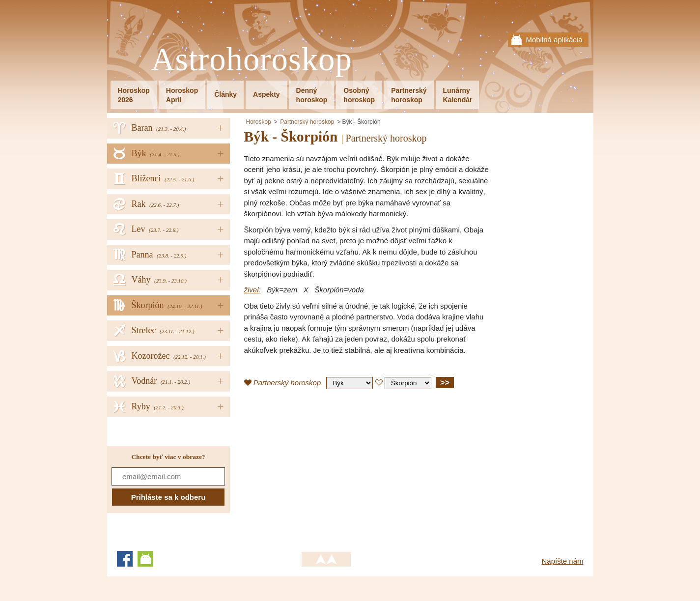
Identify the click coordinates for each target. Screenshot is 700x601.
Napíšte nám (562, 561)
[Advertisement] (327, 468)
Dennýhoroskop (312, 95)
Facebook (125, 559)
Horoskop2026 (134, 95)
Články (225, 94)
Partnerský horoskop (307, 122)
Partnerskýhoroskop (409, 95)
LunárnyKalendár (458, 95)
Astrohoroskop (252, 60)
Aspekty (266, 94)
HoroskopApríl (182, 95)
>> (445, 382)
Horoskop (259, 122)
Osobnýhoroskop (359, 95)
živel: (252, 290)
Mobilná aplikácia (554, 40)
